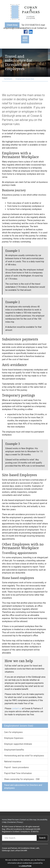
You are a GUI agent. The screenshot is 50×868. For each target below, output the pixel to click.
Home (4, 820)
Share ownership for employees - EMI (22, 779)
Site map (33, 820)
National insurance (13, 762)
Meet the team (13, 820)
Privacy (20, 822)
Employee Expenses (14, 738)
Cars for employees (13, 732)
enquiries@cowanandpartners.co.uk (20, 28)
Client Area (12, 25)
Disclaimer (12, 822)
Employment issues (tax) (25, 79)
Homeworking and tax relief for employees (24, 756)
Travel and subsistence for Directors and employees (23, 787)
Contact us (42, 28)
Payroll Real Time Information (18, 773)
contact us (17, 708)
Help (5, 822)
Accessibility (42, 820)
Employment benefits (14, 750)
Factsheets (8, 79)
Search (42, 838)
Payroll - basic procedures (16, 767)
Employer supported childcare (18, 744)
